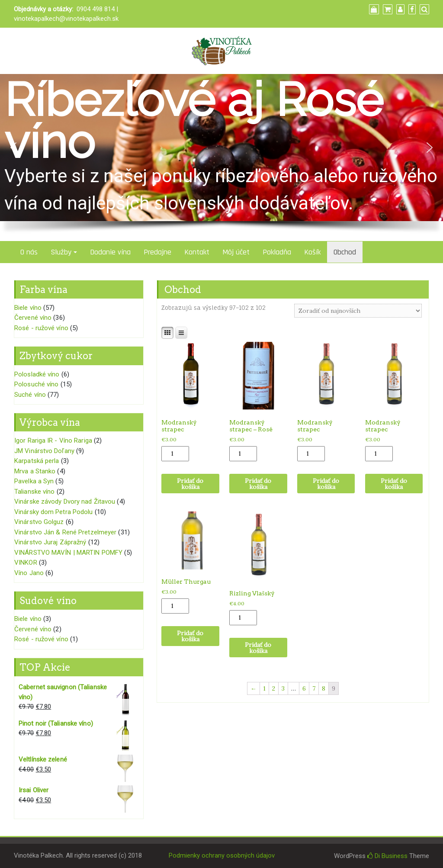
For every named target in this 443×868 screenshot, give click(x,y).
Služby (61, 252)
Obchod (345, 252)
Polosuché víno (36, 384)
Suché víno (30, 395)
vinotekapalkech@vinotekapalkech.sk (66, 19)
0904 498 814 (96, 9)
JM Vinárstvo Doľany (44, 451)
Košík (312, 252)
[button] (13, 148)
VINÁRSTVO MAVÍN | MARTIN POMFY (68, 553)
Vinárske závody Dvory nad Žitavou (65, 502)
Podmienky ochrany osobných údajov (222, 855)
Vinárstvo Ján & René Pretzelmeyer (65, 532)
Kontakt (197, 252)
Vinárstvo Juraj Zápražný (50, 542)
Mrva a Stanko (35, 471)
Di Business (387, 856)
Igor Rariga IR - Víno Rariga (53, 440)
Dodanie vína (110, 252)
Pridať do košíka (190, 484)
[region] (221, 158)
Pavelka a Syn (34, 481)
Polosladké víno (37, 374)
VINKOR (26, 563)
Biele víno (28, 308)
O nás (29, 252)
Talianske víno (34, 492)
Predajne (157, 252)
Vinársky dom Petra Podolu (54, 512)
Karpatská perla (37, 461)
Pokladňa (277, 252)
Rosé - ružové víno (41, 328)
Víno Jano (29, 573)
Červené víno (33, 318)
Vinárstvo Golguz (39, 522)
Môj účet (236, 252)
